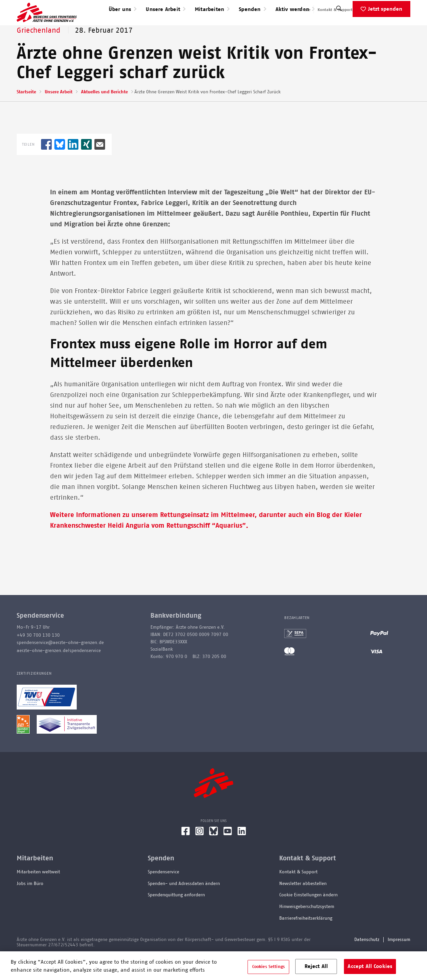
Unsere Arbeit (59, 113)
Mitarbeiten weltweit (38, 893)
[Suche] (339, 31)
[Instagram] (199, 855)
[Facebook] (185, 855)
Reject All (316, 966)
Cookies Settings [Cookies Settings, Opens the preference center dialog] (269, 967)
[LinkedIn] (242, 855)
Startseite (26, 113)
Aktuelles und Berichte (104, 113)
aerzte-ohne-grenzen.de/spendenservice (59, 672)
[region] (213, 966)
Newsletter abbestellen (303, 905)
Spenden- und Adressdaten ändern (184, 905)
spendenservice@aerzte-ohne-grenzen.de (60, 664)
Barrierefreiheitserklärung (306, 940)
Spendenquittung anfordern (176, 916)
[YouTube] (228, 855)
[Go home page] (47, 23)
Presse (305, 10)
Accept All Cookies (370, 966)
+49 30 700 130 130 (38, 657)
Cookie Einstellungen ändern (308, 916)
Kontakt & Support (335, 10)
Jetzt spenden (385, 30)
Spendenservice (163, 893)
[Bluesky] (213, 855)
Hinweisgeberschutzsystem (307, 928)
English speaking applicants (385, 10)
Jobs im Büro (30, 905)
